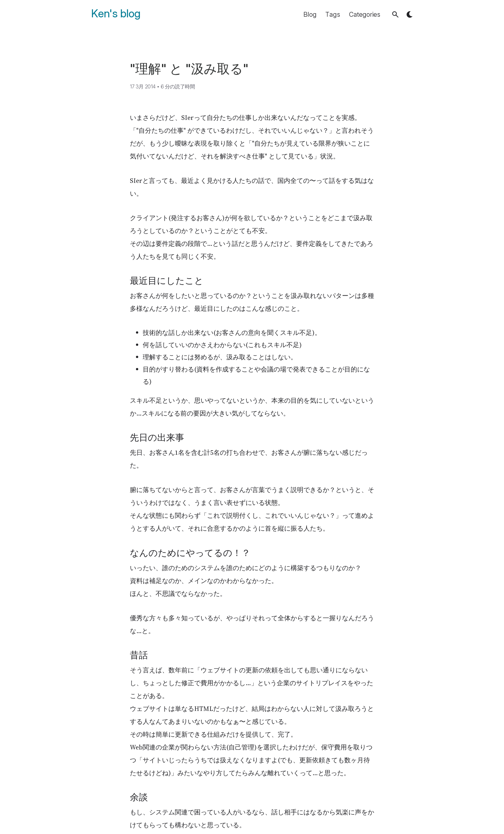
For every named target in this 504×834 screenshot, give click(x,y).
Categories (365, 14)
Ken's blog (116, 14)
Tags (333, 14)
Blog (310, 14)
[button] (395, 14)
